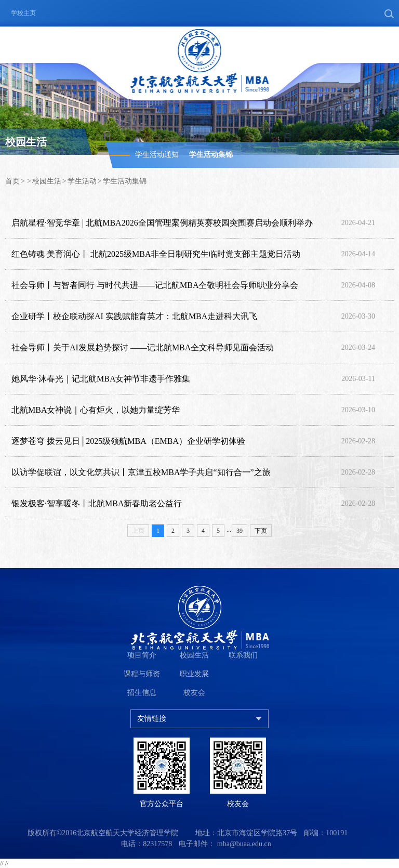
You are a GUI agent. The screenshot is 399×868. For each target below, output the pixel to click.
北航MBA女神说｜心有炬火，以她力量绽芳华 (96, 410)
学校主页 (23, 13)
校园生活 (47, 181)
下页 (261, 531)
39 (240, 531)
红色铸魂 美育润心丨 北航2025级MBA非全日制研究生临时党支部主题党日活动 (156, 254)
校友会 (194, 693)
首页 (12, 181)
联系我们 (243, 655)
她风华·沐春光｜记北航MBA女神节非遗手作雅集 (101, 379)
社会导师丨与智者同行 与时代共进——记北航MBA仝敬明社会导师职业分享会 (155, 286)
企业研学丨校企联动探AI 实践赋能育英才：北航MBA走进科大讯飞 (134, 317)
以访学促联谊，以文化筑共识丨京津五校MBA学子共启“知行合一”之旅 (141, 473)
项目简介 (142, 655)
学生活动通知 (157, 155)
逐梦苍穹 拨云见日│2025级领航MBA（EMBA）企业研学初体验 (128, 442)
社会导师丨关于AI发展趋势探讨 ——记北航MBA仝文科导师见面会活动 (143, 348)
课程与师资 (142, 674)
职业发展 (194, 674)
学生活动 (82, 181)
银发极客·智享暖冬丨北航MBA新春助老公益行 (97, 504)
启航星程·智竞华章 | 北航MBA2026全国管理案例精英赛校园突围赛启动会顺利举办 (162, 223)
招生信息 (142, 693)
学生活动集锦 (211, 155)
